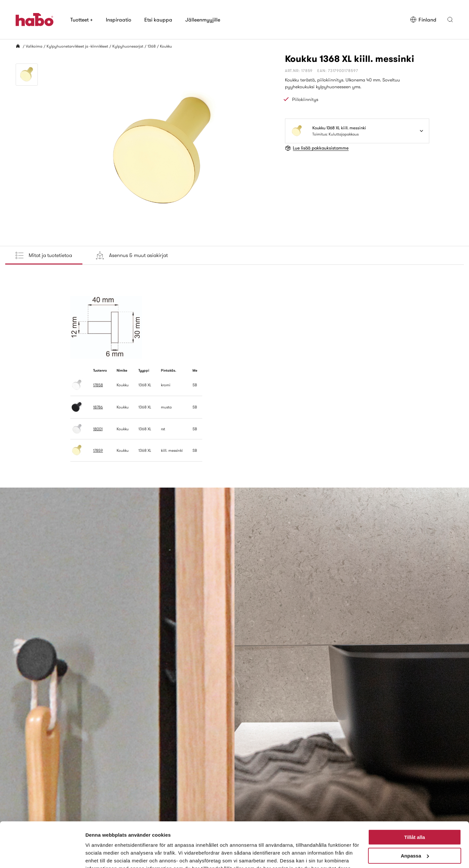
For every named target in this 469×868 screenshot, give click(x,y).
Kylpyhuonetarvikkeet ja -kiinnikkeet (77, 46)
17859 (98, 450)
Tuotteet (82, 20)
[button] (450, 20)
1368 (152, 46)
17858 (98, 385)
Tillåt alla (415, 798)
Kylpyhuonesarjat (128, 46)
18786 (98, 407)
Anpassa (415, 816)
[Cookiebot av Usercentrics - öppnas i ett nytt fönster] (42, 855)
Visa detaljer (100, 855)
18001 (98, 429)
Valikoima (34, 46)
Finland (423, 20)
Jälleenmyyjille (203, 20)
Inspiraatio (119, 20)
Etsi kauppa (158, 20)
